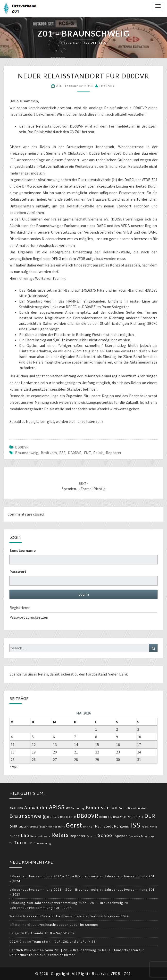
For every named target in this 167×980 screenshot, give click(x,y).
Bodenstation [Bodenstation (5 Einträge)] (102, 807)
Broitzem (49, 453)
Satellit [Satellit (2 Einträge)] (92, 836)
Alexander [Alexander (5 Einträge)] (36, 807)
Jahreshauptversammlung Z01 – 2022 (40, 908)
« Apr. (14, 766)
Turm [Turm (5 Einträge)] (20, 843)
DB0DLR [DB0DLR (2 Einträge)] (71, 817)
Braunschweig (27, 453)
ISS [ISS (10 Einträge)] (135, 825)
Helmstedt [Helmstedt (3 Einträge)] (104, 826)
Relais (98, 453)
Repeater (114, 453)
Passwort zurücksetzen (29, 617)
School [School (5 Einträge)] (106, 835)
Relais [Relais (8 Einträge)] (60, 835)
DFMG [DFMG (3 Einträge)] (128, 817)
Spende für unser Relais (29, 674)
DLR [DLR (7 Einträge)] (150, 816)
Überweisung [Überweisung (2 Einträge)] (42, 843)
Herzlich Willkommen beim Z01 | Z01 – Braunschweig (53, 950)
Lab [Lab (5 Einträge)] (25, 835)
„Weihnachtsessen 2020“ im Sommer (68, 925)
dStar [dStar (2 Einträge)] (43, 827)
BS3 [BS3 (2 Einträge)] (63, 817)
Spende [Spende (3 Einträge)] (121, 836)
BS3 (62, 453)
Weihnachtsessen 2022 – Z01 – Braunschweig (47, 916)
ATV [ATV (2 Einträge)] (68, 808)
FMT (87, 453)
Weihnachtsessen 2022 (110, 916)
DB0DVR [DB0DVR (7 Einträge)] (88, 816)
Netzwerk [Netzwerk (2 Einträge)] (44, 836)
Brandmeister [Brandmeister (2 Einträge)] (137, 808)
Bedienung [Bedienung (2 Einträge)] (78, 808)
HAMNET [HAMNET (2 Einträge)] (88, 827)
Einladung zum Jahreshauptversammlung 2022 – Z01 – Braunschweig (66, 903)
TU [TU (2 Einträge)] (11, 843)
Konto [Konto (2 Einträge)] (154, 827)
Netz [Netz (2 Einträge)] (33, 836)
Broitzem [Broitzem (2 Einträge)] (53, 817)
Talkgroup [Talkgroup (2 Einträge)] (147, 836)
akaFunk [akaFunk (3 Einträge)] (16, 808)
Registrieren (20, 608)
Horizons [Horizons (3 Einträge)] (121, 826)
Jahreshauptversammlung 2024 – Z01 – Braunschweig (54, 876)
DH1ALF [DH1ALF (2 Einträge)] (139, 817)
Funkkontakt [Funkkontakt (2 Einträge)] (56, 827)
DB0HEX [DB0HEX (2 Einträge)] (104, 817)
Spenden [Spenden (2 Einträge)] (134, 836)
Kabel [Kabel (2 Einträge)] (145, 827)
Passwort (18, 571)
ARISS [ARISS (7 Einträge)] (57, 807)
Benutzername (23, 550)
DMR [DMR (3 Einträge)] (13, 826)
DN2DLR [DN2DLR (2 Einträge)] (23, 827)
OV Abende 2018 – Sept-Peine (50, 933)
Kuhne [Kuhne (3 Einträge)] (15, 836)
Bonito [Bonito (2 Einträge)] (123, 808)
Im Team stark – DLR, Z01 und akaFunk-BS (62, 942)
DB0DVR (22, 447)
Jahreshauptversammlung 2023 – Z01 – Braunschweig (54, 889)
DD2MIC (108, 86)
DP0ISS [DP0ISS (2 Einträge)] (34, 827)
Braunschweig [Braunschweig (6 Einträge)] (28, 816)
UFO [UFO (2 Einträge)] (30, 843)
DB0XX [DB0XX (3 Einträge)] (116, 817)
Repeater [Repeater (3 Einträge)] (78, 836)
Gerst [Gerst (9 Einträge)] (74, 825)
